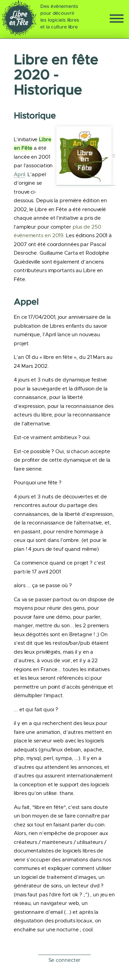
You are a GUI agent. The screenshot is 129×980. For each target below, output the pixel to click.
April (19, 174)
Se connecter (65, 960)
